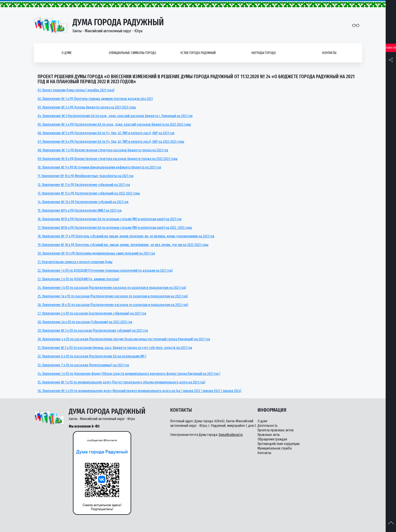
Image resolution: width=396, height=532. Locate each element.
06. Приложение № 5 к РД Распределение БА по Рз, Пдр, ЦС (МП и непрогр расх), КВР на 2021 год (106, 133)
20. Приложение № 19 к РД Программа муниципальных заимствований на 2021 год (96, 253)
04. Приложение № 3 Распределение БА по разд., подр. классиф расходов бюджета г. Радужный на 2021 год (115, 116)
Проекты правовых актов (276, 430)
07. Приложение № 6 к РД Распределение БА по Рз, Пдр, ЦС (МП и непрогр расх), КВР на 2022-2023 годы (111, 142)
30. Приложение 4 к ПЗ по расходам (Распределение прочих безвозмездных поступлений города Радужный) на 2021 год (124, 339)
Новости (391, 48)
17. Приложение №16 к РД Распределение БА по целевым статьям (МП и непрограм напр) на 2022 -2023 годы (115, 228)
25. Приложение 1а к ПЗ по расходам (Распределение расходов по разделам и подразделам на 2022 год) (113, 296)
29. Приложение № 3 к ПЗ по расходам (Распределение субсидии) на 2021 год (93, 331)
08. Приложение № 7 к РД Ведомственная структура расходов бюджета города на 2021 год (103, 150)
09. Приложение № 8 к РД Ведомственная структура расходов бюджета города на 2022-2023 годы (108, 159)
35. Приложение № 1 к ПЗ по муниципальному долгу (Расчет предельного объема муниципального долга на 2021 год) (121, 382)
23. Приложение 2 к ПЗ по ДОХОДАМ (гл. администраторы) (78, 279)
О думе (67, 53)
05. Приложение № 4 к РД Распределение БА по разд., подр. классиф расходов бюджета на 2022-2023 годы (114, 124)
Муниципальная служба (275, 448)
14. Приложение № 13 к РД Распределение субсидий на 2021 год (83, 202)
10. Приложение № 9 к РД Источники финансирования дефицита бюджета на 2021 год (99, 167)
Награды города (264, 53)
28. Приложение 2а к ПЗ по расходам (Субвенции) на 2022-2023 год (85, 322)
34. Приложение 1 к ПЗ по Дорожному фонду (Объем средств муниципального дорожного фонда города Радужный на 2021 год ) (129, 374)
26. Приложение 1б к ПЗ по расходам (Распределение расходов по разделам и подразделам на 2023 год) (113, 305)
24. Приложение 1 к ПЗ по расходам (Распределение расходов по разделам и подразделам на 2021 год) (112, 288)
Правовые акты (269, 435)
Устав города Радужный (198, 53)
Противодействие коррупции (279, 444)
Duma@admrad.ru (231, 435)
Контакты (329, 53)
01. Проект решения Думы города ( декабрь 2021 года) (76, 90)
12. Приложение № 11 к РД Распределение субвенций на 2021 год (84, 185)
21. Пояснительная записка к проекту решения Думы (75, 262)
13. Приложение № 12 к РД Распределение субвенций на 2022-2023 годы (89, 193)
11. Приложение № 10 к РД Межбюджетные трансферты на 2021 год (86, 176)
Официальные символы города (132, 53)
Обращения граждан (272, 439)
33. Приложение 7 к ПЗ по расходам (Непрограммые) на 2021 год (83, 365)
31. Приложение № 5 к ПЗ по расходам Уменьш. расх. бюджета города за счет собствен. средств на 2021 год (115, 348)
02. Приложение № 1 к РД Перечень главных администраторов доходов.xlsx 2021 (95, 99)
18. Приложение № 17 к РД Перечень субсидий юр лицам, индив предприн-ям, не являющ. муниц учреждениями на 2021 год (126, 236)
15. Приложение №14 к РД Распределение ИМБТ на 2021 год (80, 211)
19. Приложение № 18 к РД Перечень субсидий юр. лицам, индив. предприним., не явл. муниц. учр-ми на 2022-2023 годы (123, 245)
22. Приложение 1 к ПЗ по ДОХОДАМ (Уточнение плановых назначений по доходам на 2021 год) (105, 271)
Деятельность (268, 426)
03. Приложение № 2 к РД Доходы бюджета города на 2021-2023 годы (87, 107)
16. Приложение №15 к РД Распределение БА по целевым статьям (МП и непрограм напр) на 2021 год (110, 219)
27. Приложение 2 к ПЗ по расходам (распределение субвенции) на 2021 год (92, 313)
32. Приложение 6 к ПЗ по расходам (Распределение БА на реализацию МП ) (92, 356)
